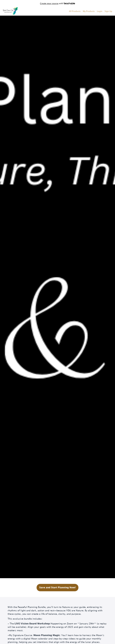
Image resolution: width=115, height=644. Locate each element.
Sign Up (108, 11)
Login (100, 11)
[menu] (89, 11)
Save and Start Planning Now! (57, 588)
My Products (89, 11)
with (57, 4)
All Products (75, 11)
